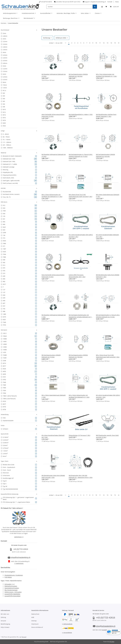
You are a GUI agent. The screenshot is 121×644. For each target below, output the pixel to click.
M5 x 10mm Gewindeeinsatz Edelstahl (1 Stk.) (54, 396)
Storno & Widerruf (37, 627)
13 (107, 43)
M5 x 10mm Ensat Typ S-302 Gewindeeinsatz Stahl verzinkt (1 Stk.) (108, 356)
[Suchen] (70, 7)
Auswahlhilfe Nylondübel (12, 596)
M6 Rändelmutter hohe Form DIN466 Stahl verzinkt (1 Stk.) (53, 476)
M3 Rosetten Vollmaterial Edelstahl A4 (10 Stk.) (54, 75)
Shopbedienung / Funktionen (14, 575)
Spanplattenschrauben (12, 588)
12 (104, 43)
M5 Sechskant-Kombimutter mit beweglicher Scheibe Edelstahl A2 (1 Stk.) (80, 316)
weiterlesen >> (19, 537)
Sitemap (34, 621)
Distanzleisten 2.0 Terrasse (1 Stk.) (80, 435)
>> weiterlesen (19, 563)
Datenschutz (35, 614)
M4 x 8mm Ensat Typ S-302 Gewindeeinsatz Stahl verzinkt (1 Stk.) (81, 196)
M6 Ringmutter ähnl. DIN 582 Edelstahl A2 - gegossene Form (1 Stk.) (81, 476)
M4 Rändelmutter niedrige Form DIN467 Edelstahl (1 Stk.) (106, 115)
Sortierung (47, 38)
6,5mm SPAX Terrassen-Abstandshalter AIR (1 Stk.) (77, 276)
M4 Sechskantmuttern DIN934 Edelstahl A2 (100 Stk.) (105, 155)
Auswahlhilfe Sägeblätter (12, 594)
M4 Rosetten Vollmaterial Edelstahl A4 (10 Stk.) (54, 155)
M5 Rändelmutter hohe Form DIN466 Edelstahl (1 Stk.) (108, 276)
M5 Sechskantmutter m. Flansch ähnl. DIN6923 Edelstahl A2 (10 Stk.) (108, 316)
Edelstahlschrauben (11, 586)
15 (115, 43)
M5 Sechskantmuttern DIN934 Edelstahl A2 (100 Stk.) (78, 356)
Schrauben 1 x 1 (10, 584)
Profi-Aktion (8, 577)
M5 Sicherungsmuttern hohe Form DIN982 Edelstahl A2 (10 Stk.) (52, 236)
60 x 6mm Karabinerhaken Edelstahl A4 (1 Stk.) (53, 436)
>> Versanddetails (67, 633)
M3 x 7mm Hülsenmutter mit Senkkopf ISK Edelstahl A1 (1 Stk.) (106, 75)
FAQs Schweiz (5, 627)
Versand (3, 621)
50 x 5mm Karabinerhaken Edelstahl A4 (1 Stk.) (107, 236)
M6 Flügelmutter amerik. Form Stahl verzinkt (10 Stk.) (107, 436)
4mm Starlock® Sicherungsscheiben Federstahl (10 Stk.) (53, 115)
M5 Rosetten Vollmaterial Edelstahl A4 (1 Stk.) (54, 316)
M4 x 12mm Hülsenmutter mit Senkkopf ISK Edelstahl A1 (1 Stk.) (52, 196)
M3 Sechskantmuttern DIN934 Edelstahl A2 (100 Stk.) (78, 75)
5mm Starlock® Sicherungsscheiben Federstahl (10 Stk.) (53, 276)
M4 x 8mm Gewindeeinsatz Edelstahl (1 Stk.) (108, 196)
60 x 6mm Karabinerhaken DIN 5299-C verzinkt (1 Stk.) (108, 396)
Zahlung (3, 617)
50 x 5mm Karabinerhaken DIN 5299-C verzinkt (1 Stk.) (81, 236)
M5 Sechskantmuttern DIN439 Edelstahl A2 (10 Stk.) (51, 356)
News (117, 2)
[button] (102, 7)
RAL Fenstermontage (11, 590)
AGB (33, 617)
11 (100, 43)
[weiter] (119, 43)
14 (111, 43)
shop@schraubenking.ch (98, 2)
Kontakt (110, 2)
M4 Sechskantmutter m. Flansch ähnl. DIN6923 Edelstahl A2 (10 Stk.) (81, 155)
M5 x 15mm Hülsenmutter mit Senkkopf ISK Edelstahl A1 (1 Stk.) (79, 396)
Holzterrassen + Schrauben (13, 592)
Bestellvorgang (5, 624)
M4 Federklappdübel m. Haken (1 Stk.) (81, 114)
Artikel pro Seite (61, 38)
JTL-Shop (112, 642)
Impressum (35, 624)
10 (96, 43)
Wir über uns (5, 614)
